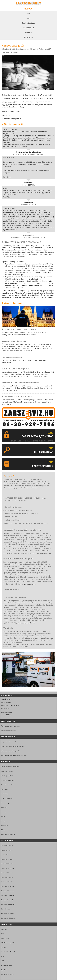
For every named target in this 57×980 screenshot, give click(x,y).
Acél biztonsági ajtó (7, 798)
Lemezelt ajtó (5, 794)
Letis (28, 14)
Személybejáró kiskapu (8, 780)
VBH (2, 961)
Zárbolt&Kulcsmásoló (8, 974)
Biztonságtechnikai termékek (10, 767)
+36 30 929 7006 (6, 702)
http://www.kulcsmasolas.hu (24, 623)
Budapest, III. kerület (7, 855)
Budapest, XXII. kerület (8, 918)
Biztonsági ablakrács (7, 776)
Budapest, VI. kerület (7, 864)
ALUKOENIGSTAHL (7, 965)
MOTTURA (4, 929)
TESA (3, 956)
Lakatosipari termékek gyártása (11, 751)
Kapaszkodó (5, 825)
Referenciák (29, 28)
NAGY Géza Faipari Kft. (8, 943)
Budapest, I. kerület (7, 846)
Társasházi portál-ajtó (8, 785)
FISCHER (4, 947)
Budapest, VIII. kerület (8, 873)
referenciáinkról (45, 95)
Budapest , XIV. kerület (8, 895)
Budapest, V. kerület (7, 859)
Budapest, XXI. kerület (8, 914)
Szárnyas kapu (5, 803)
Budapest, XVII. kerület (8, 904)
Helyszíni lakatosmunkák (9, 742)
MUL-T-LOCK (5, 938)
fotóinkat (15, 98)
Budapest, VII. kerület (7, 868)
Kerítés (3, 816)
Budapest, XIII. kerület (8, 891)
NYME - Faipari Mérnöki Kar (9, 952)
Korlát (3, 821)
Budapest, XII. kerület (7, 886)
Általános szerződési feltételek (10, 726)
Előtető (3, 830)
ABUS (3, 934)
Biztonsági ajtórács (7, 771)
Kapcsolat (29, 37)
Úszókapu (4, 812)
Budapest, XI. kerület (7, 882)
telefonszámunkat (8, 102)
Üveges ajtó (5, 789)
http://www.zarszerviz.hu (42, 553)
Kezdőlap (28, 9)
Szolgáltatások (28, 23)
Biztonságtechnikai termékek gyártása (13, 746)
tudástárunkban (37, 98)
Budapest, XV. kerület (7, 900)
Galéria (28, 33)
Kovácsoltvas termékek (8, 834)
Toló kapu (4, 807)
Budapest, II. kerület (7, 850)
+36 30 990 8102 (6, 709)
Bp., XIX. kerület (6, 909)
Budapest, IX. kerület (7, 877)
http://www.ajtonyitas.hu (27, 584)
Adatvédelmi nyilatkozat (8, 731)
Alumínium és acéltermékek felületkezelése (14, 755)
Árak (28, 18)
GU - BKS (4, 970)
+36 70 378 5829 (6, 715)
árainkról (36, 95)
